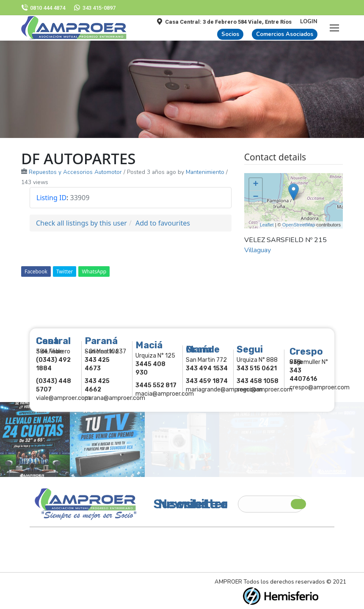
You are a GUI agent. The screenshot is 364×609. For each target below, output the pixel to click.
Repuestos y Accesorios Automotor (75, 172)
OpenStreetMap (299, 225)
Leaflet (267, 225)
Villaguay (258, 250)
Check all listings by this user (81, 223)
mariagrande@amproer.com (224, 390)
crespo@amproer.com (320, 387)
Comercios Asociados (285, 34)
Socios (230, 34)
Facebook (36, 271)
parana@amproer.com (115, 398)
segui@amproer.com (265, 390)
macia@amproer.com (165, 394)
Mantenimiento (205, 172)
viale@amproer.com (63, 398)
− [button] (256, 197)
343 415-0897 (95, 8)
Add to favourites (163, 223)
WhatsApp (94, 271)
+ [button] (256, 185)
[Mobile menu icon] (334, 28)
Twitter (65, 271)
